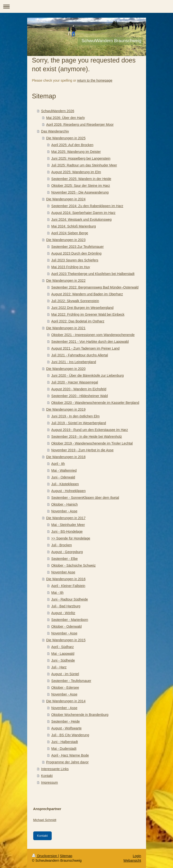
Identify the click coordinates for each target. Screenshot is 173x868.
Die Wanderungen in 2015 (66, 640)
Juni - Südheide (63, 660)
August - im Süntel (65, 674)
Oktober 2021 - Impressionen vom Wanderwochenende (93, 335)
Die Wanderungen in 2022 (66, 281)
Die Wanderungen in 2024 (66, 199)
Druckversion (45, 856)
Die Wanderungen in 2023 (66, 240)
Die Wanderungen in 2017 (66, 518)
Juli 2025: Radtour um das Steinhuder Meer (84, 165)
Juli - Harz (59, 667)
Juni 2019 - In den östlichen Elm (75, 416)
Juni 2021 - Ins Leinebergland (74, 362)
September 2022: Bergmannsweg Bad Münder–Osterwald (95, 287)
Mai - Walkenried (64, 470)
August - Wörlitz (63, 613)
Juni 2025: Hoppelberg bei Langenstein (81, 158)
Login (137, 856)
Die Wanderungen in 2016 (66, 579)
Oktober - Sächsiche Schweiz (73, 565)
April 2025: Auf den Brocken (72, 145)
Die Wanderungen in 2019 (66, 409)
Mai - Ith (57, 593)
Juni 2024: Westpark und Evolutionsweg (81, 219)
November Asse (63, 572)
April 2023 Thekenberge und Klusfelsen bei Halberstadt (93, 274)
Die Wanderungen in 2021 (66, 328)
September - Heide (66, 721)
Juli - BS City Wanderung (70, 735)
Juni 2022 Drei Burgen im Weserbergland (82, 308)
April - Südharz (62, 647)
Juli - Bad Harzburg (66, 606)
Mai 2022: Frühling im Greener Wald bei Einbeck (88, 314)
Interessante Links (55, 769)
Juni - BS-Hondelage (67, 532)
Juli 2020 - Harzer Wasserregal (74, 382)
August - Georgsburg (67, 552)
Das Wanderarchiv (55, 131)
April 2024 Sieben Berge (70, 233)
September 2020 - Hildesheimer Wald (79, 396)
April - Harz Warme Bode (70, 755)
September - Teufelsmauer (71, 681)
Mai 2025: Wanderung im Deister (76, 152)
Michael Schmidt (45, 820)
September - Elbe (64, 559)
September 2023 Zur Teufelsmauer (77, 247)
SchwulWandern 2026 (58, 111)
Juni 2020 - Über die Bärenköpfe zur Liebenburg (87, 375)
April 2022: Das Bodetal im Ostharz (78, 321)
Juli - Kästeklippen (65, 484)
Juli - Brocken (62, 545)
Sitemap (66, 856)
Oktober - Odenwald (66, 626)
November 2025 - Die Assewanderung (80, 192)
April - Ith (58, 464)
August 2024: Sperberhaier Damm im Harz (83, 213)
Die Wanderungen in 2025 (66, 138)
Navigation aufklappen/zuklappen (86, 6)
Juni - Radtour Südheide (70, 599)
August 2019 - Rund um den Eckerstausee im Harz (90, 430)
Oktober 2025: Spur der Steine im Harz (81, 186)
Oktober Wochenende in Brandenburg (80, 715)
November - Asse (64, 511)
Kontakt (47, 776)
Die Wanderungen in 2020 (66, 369)
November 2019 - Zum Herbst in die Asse (82, 450)
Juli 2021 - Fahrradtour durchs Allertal (79, 355)
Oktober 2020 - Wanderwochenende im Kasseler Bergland (95, 403)
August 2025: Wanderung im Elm (76, 172)
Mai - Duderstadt (64, 749)
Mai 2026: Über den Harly (66, 118)
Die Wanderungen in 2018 (66, 457)
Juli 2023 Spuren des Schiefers (75, 260)
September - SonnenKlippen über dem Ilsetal (85, 498)
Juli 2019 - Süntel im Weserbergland (78, 423)
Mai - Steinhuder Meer (68, 525)
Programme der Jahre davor (67, 762)
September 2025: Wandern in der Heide (81, 179)
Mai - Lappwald (63, 654)
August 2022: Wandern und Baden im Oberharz (87, 294)
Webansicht (132, 860)
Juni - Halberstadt (65, 742)
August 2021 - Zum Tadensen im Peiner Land (85, 348)
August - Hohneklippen (68, 491)
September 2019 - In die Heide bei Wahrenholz (86, 437)
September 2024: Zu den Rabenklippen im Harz (87, 206)
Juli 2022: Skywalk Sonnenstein (75, 301)
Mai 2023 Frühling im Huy (71, 267)
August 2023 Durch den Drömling (76, 253)
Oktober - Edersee (65, 688)
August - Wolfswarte (66, 728)
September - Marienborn (70, 620)
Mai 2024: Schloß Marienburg (74, 226)
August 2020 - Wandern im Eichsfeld (79, 389)
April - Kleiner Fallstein (68, 586)
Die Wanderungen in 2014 (66, 701)
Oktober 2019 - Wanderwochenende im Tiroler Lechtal (92, 443)
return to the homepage (95, 80)
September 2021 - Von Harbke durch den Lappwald (90, 342)
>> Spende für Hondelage (71, 538)
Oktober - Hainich (64, 504)
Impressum (49, 782)
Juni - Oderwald (63, 477)
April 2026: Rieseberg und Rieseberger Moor (80, 125)
